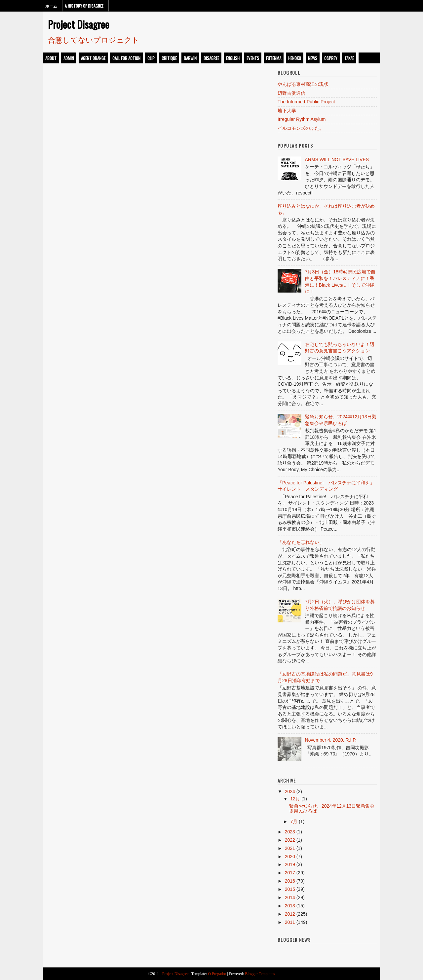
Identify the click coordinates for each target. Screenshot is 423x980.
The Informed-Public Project (306, 102)
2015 (290, 889)
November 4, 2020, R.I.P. (331, 740)
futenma (274, 58)
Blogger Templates (260, 974)
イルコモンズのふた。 (301, 128)
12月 (295, 799)
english (233, 58)
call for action (126, 58)
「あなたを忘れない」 (301, 542)
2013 (290, 906)
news (313, 58)
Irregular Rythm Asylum (302, 119)
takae (349, 58)
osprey (331, 58)
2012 (290, 914)
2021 (290, 848)
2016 (290, 881)
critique (169, 58)
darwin (190, 58)
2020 (290, 857)
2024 (290, 791)
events (253, 58)
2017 (290, 873)
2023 (290, 832)
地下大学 (287, 111)
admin (69, 58)
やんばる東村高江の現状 (303, 84)
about (51, 58)
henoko (295, 58)
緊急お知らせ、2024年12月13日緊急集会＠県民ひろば (332, 808)
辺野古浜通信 (291, 93)
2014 (290, 897)
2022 (290, 840)
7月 (294, 822)
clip (151, 58)
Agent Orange (93, 58)
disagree (211, 58)
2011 (290, 922)
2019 (290, 864)
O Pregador (217, 974)
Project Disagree (79, 24)
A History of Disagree (84, 6)
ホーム (51, 6)
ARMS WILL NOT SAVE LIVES (337, 159)
